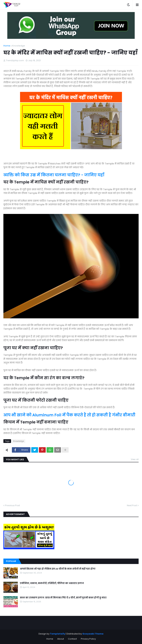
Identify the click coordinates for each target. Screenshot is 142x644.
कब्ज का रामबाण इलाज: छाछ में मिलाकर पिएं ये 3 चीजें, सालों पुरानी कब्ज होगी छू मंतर (63, 598)
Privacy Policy (88, 639)
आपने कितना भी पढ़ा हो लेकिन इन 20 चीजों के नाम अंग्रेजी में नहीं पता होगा (58, 569)
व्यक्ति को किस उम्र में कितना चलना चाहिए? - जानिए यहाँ (54, 175)
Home (7, 46)
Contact (72, 639)
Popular (11, 561)
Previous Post (12, 505)
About (61, 639)
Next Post (132, 505)
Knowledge (19, 46)
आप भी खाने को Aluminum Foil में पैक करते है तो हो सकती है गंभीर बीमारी (69, 415)
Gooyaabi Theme (93, 634)
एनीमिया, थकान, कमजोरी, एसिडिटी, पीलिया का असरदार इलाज (52, 583)
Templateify (58, 634)
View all (135, 459)
